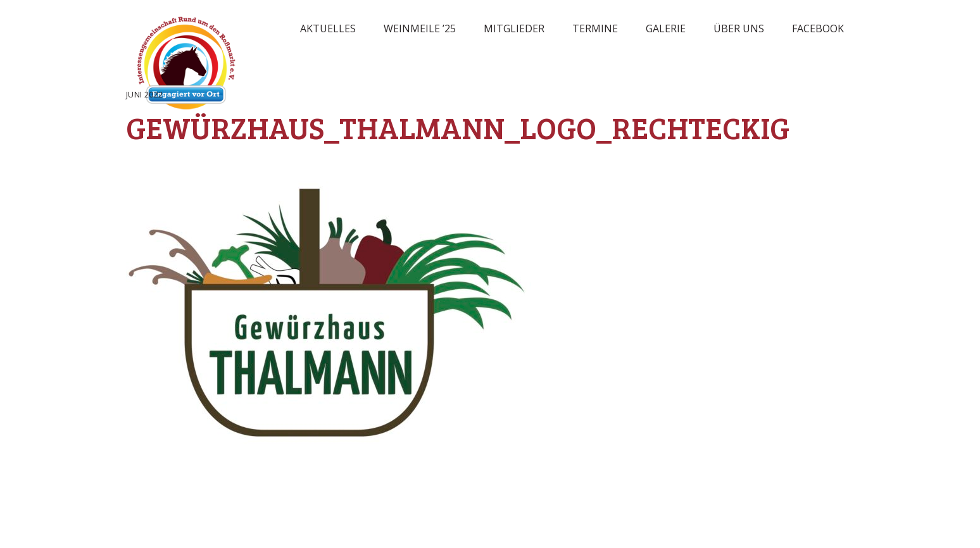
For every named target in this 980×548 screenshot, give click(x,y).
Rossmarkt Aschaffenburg (186, 66)
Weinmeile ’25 (420, 28)
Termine (595, 28)
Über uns (739, 28)
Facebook (818, 28)
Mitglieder (514, 28)
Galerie (666, 28)
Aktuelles (328, 28)
